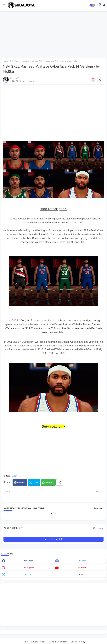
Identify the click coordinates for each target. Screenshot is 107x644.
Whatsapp (50, 483)
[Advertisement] (53, 34)
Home (5, 61)
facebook (29, 561)
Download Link (54, 426)
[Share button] (60, 482)
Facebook (21, 483)
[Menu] (4, 5)
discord (82, 561)
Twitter (36, 483)
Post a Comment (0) (53, 539)
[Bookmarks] (99, 5)
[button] (92, 5)
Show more (99, 508)
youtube (82, 568)
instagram (29, 568)
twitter (29, 575)
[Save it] (93, 80)
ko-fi (80, 575)
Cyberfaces (15, 61)
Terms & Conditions (58, 642)
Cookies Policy (78, 642)
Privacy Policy (38, 642)
